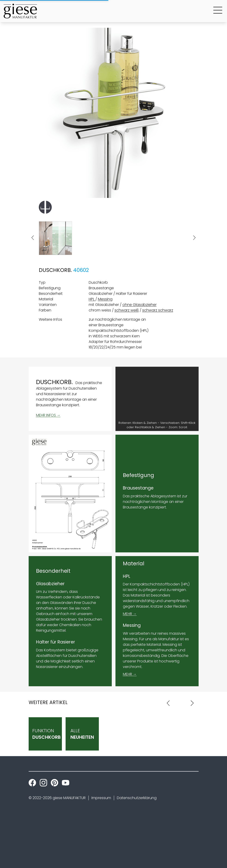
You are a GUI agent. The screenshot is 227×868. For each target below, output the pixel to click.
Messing (105, 299)
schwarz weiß (127, 310)
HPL (92, 299)
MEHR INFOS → (48, 415)
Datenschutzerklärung (137, 798)
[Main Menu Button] (218, 11)
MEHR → (130, 614)
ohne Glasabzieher (139, 305)
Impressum (101, 798)
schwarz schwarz (158, 310)
